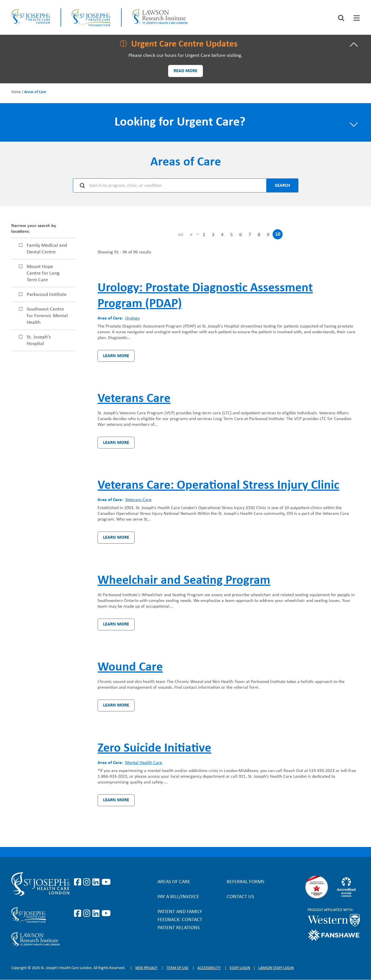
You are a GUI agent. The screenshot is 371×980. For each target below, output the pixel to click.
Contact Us (240, 897)
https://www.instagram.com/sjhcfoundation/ (88, 914)
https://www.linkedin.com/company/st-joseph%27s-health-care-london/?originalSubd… (97, 882)
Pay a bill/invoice (178, 897)
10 (278, 235)
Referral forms (245, 882)
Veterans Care (138, 500)
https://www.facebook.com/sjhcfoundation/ (79, 914)
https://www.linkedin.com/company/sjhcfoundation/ (97, 914)
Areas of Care (174, 882)
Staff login (240, 968)
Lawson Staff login (276, 968)
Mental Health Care (144, 763)
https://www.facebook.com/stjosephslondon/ (79, 882)
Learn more (116, 356)
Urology (132, 318)
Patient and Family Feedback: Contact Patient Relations (180, 920)
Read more (185, 71)
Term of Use (177, 968)
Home (16, 92)
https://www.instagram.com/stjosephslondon (88, 882)
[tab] (357, 18)
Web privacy (146, 968)
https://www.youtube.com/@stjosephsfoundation (106, 914)
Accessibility (209, 968)
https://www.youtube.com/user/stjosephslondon (106, 882)
